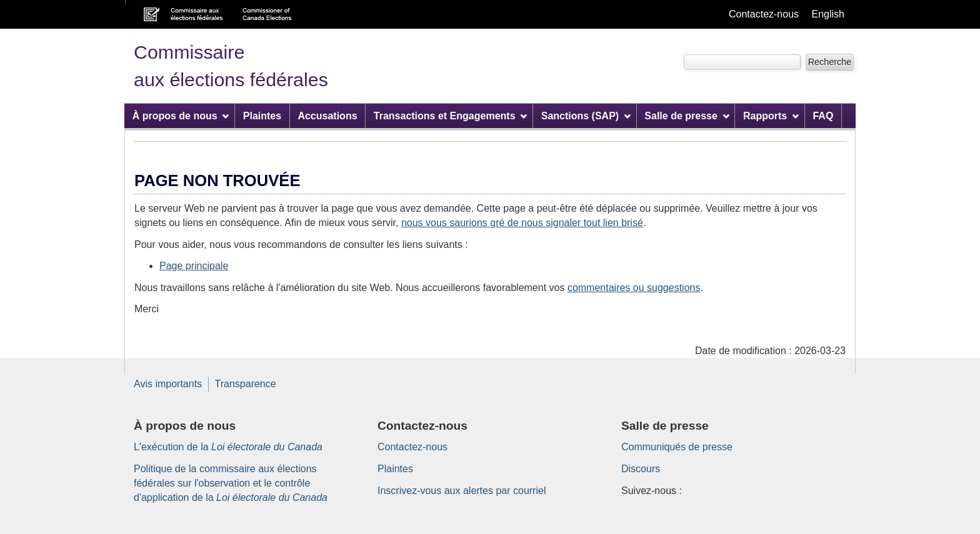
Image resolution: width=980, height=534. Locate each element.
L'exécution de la (228, 447)
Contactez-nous (764, 14)
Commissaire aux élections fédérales (231, 66)
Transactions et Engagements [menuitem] (451, 116)
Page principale (194, 266)
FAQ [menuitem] (823, 116)
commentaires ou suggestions (634, 288)
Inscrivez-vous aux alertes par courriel (462, 491)
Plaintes (395, 469)
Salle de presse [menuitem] (687, 116)
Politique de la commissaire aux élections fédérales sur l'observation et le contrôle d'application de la (231, 483)
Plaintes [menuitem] (262, 116)
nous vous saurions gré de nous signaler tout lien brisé (522, 223)
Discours (641, 469)
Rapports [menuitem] (771, 116)
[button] (830, 62)
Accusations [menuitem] (327, 116)
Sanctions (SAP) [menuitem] (586, 116)
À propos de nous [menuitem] (181, 116)
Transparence (246, 384)
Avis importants (168, 384)
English (828, 14)
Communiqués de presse (677, 447)
